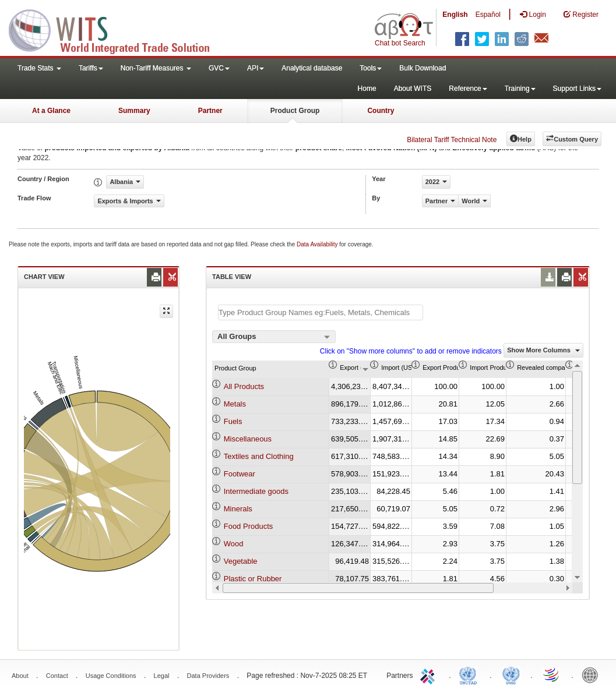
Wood (234, 544)
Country (381, 111)
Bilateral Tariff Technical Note (452, 140)
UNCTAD (470, 674)
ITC (430, 674)
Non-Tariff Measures (156, 68)
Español (488, 15)
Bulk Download (423, 68)
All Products (244, 386)
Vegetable (241, 561)
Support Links (577, 89)
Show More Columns (543, 350)
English (455, 15)
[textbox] (321, 312)
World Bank (593, 674)
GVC (219, 68)
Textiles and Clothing (259, 456)
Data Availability (318, 244)
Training (520, 89)
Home (367, 89)
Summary (134, 111)
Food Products (249, 526)
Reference (468, 89)
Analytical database (312, 68)
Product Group (295, 111)
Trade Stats (39, 68)
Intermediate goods (256, 491)
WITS (117, 29)
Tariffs (91, 68)
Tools (371, 68)
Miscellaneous (248, 439)
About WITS (413, 89)
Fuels (233, 421)
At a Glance (51, 111)
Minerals (238, 509)
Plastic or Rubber (253, 579)
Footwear (240, 474)
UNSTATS (511, 674)
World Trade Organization (552, 674)
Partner (210, 111)
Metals (235, 404)
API (256, 68)
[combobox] (274, 337)
